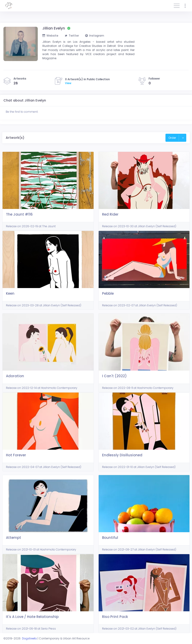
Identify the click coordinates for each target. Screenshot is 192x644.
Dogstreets (29, 638)
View (68, 83)
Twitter (72, 36)
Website (50, 36)
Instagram (95, 36)
